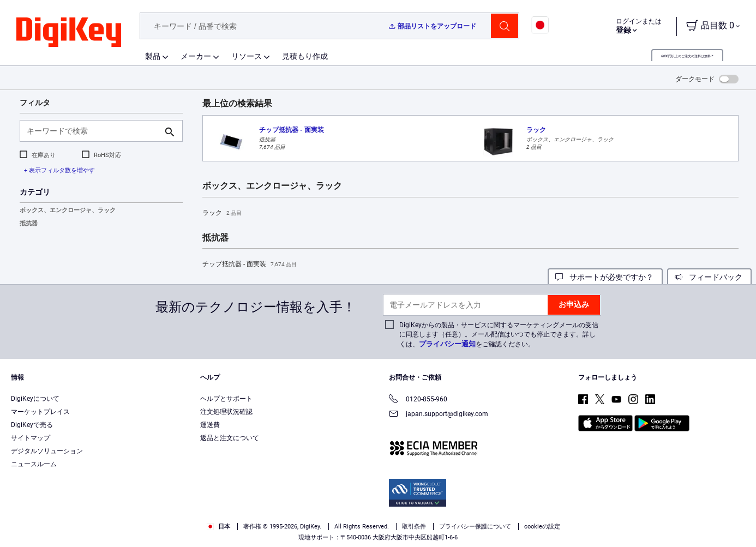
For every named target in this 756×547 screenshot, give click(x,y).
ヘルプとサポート (226, 399)
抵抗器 (29, 223)
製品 (153, 56)
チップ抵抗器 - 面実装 (250, 265)
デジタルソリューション (47, 451)
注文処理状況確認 (226, 412)
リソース (247, 56)
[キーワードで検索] (92, 131)
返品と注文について (230, 438)
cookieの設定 (542, 527)
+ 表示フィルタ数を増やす (59, 170)
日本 (218, 527)
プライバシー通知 (447, 344)
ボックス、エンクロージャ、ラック (68, 210)
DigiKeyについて (35, 399)
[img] (69, 33)
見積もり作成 (305, 56)
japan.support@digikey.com (439, 415)
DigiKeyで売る (32, 425)
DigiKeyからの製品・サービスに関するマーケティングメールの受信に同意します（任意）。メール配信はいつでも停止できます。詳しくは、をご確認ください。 (499, 335)
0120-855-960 (418, 400)
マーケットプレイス (40, 412)
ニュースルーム (34, 464)
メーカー (196, 56)
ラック (222, 213)
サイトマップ (31, 438)
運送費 (210, 425)
